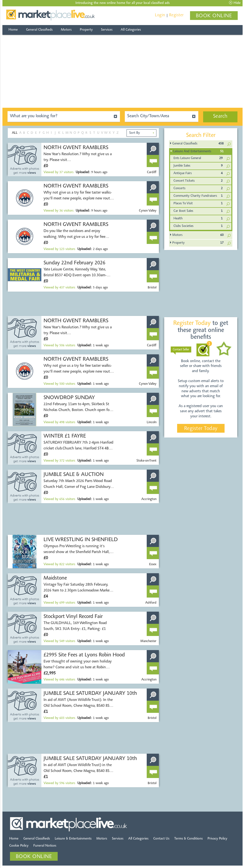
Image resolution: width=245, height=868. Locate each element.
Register (176, 15)
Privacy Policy (217, 839)
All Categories (131, 30)
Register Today (201, 429)
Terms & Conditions (188, 839)
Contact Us (161, 839)
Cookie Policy (19, 846)
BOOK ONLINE (214, 16)
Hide (235, 3)
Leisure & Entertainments (73, 839)
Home (13, 30)
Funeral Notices (45, 846)
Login (160, 15)
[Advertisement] (122, 71)
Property (86, 30)
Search (220, 116)
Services (107, 30)
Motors (66, 30)
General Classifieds (39, 30)
